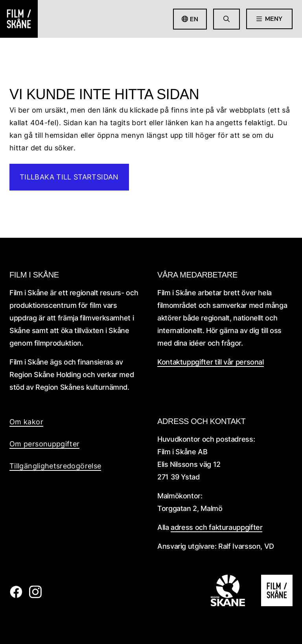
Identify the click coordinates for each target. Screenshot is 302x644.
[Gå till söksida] (226, 19)
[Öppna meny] (269, 19)
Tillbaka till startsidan (69, 177)
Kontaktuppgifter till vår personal (211, 362)
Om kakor (26, 422)
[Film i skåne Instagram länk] (35, 596)
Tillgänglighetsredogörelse (55, 466)
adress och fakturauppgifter (216, 527)
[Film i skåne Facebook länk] (16, 596)
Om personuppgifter (44, 444)
